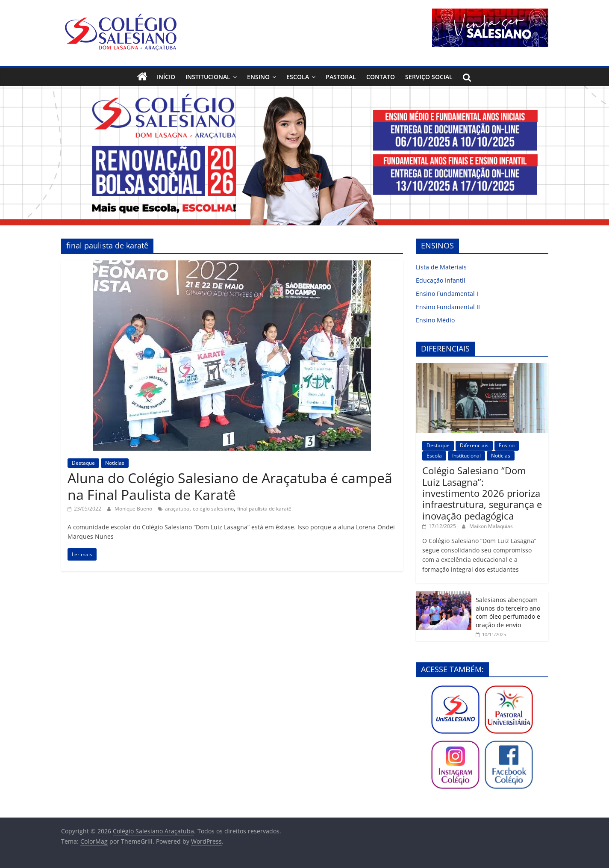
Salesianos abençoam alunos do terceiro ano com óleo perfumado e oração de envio (508, 612)
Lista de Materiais (441, 267)
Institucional (208, 77)
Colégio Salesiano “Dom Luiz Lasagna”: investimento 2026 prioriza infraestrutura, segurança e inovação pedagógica (482, 493)
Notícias (115, 463)
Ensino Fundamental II (448, 307)
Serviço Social (429, 77)
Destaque (83, 463)
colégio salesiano (213, 509)
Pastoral (341, 77)
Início (166, 77)
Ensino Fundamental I (447, 294)
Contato (381, 77)
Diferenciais (474, 445)
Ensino (258, 77)
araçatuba (177, 509)
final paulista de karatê (264, 509)
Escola (298, 77)
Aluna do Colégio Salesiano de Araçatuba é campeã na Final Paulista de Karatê (230, 486)
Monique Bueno (134, 509)
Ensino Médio (435, 320)
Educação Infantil (441, 280)
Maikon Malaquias (491, 526)
